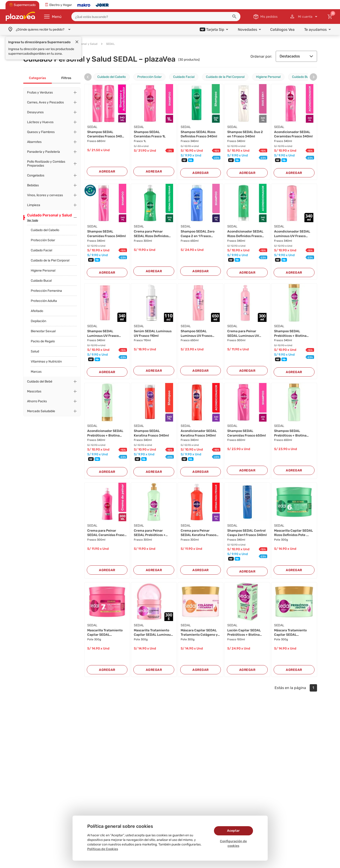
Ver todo (33, 220)
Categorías (37, 78)
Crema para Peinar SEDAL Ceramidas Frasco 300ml (107, 533)
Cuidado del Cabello (45, 230)
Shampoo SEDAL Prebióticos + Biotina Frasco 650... (290, 433)
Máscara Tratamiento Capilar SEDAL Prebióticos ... (290, 633)
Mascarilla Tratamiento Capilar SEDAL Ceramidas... (105, 633)
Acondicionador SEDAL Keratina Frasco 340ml (199, 433)
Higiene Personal (43, 271)
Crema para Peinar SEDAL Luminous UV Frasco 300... (243, 334)
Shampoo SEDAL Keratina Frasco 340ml (151, 433)
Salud (35, 351)
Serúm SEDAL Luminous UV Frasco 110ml (153, 333)
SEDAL (108, 44)
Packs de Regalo (43, 341)
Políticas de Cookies (103, 849)
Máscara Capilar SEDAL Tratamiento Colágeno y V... (199, 633)
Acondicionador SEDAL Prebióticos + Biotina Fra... (105, 433)
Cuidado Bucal (41, 281)
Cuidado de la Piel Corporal (50, 260)
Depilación (38, 321)
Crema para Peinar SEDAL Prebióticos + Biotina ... (150, 533)
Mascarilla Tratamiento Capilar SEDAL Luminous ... (153, 633)
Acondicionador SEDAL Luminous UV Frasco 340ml (292, 234)
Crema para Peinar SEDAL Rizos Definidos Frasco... (151, 234)
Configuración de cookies (233, 844)
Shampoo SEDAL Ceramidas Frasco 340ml (107, 234)
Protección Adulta (44, 301)
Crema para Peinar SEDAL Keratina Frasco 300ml (198, 533)
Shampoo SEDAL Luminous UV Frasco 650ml (196, 334)
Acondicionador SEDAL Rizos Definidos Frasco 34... (245, 234)
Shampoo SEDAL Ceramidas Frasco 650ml (247, 433)
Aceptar (233, 831)
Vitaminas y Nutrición (46, 362)
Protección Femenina (46, 291)
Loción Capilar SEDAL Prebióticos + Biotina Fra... (244, 633)
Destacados (296, 56)
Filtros (66, 78)
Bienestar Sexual (43, 331)
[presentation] (88, 77)
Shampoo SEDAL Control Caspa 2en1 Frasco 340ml (247, 533)
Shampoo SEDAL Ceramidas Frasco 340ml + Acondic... (107, 134)
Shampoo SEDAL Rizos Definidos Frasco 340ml (199, 134)
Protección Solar (43, 240)
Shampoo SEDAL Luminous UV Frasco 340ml (103, 334)
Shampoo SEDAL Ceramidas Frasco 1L (150, 134)
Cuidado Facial (41, 250)
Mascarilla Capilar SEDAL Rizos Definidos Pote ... (294, 533)
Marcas (36, 372)
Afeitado (37, 311)
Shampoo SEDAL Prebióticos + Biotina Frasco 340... (290, 334)
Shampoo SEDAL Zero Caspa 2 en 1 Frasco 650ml (198, 234)
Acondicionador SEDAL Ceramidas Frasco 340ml (293, 134)
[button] (234, 17)
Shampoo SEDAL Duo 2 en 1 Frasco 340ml (245, 134)
